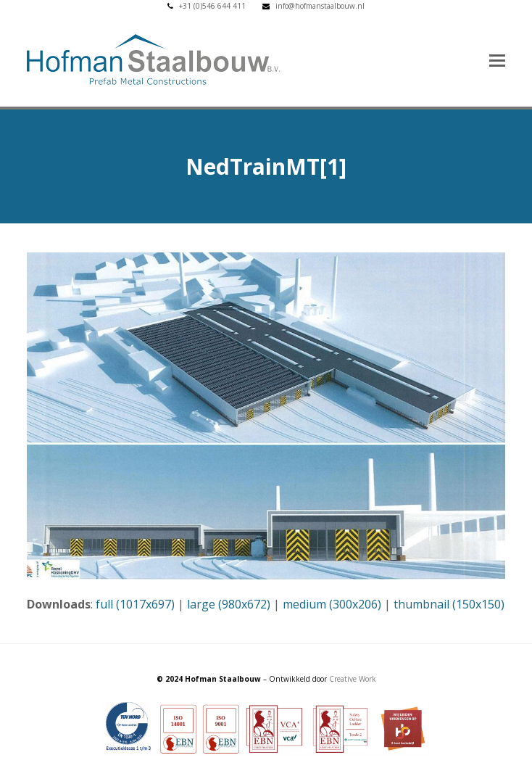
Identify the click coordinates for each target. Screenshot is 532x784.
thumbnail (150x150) (449, 604)
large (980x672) (229, 604)
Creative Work (353, 679)
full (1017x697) (135, 604)
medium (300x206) (332, 604)
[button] (497, 59)
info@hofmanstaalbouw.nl (320, 6)
